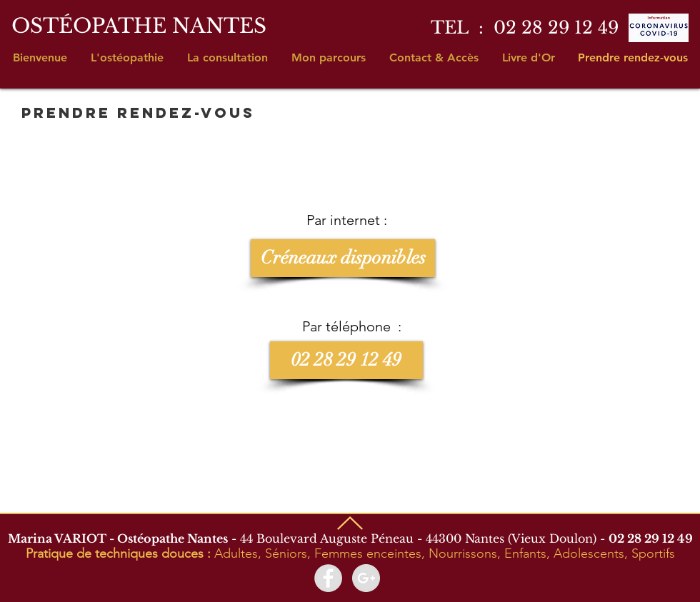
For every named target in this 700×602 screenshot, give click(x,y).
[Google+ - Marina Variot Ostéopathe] (366, 578)
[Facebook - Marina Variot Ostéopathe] (328, 578)
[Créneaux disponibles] (343, 258)
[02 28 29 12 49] (346, 360)
